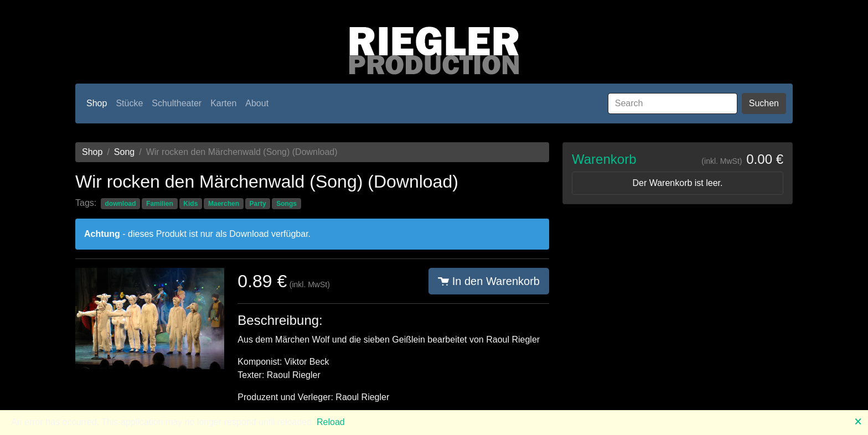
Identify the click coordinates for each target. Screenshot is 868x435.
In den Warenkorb (489, 281)
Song (124, 152)
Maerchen (224, 204)
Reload (331, 422)
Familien (160, 204)
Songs (286, 204)
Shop (97, 103)
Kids (190, 204)
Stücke (129, 103)
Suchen (764, 103)
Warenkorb (604, 159)
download (120, 204)
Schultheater (177, 103)
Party (258, 204)
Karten (223, 103)
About (257, 103)
